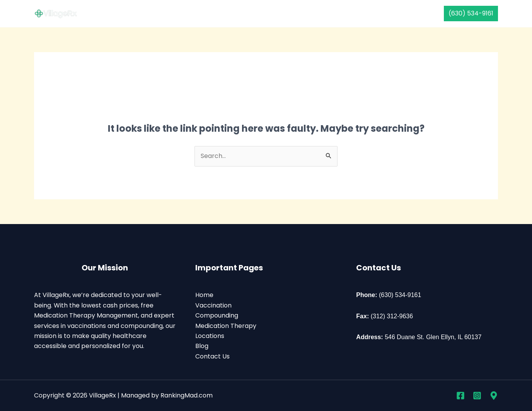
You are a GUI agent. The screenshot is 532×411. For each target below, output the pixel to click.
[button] (471, 14)
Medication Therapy (310, 13)
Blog (202, 346)
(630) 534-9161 (400, 295)
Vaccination (194, 13)
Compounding (246, 13)
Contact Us (370, 13)
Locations (210, 336)
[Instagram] (477, 396)
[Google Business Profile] (494, 396)
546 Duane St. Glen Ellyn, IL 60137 (433, 337)
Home (154, 13)
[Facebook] (460, 396)
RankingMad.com (187, 395)
